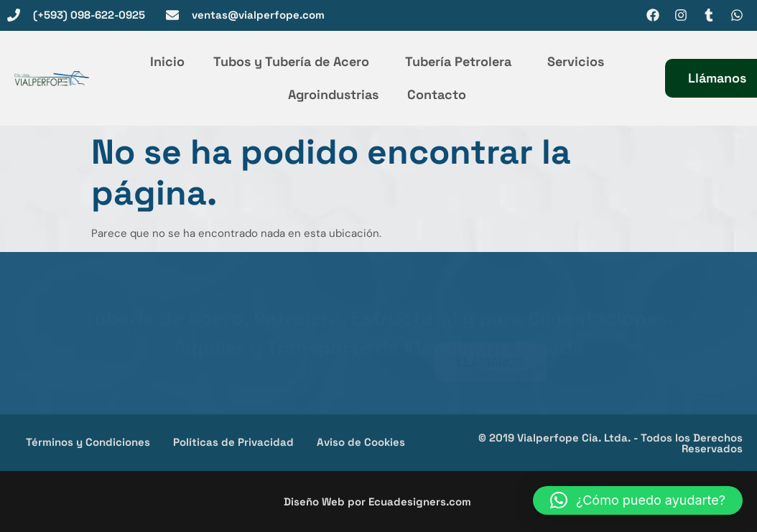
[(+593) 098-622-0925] (14, 15)
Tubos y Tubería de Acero (295, 61)
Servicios (576, 61)
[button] (638, 500)
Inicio (167, 61)
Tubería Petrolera (462, 61)
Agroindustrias (333, 94)
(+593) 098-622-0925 (89, 15)
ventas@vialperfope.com (258, 15)
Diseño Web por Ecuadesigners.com (377, 501)
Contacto (437, 94)
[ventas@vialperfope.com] (172, 15)
